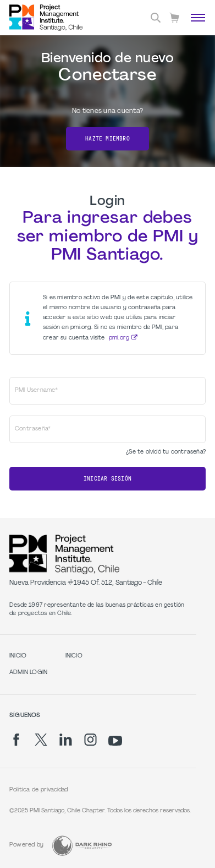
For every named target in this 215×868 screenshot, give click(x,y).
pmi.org (119, 338)
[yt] (115, 741)
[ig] (90, 740)
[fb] (16, 740)
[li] (66, 740)
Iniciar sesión (107, 479)
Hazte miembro (107, 139)
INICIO (18, 656)
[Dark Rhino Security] (82, 846)
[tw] (41, 740)
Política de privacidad (39, 790)
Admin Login (28, 673)
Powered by (26, 845)
